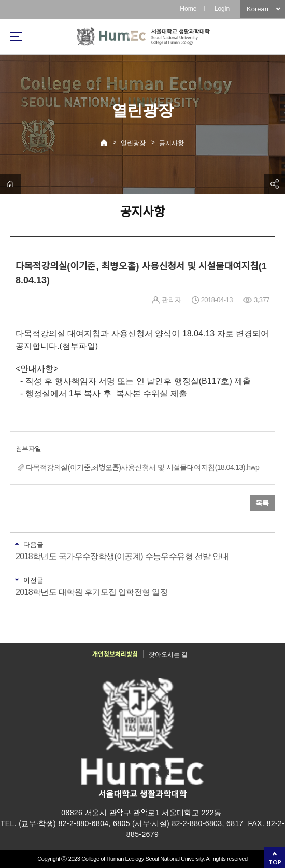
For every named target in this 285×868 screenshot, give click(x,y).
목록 (262, 503)
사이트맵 (16, 37)
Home (188, 9)
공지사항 (172, 143)
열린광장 (133, 143)
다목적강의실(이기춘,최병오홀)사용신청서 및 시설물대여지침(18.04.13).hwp (142, 467)
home (10, 184)
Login (222, 9)
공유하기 (275, 184)
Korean (258, 9)
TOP (275, 862)
